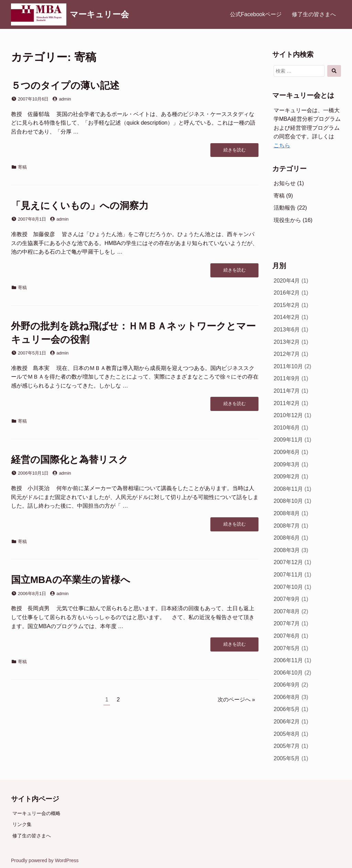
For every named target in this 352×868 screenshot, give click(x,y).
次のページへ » (236, 700)
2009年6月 (287, 452)
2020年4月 (287, 281)
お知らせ (285, 183)
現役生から (287, 220)
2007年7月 (287, 623)
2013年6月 (287, 330)
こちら (282, 145)
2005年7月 (287, 746)
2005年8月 (287, 734)
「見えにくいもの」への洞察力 (80, 206)
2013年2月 (287, 342)
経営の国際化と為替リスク (70, 460)
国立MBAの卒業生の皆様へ (71, 580)
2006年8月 (287, 697)
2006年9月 (287, 685)
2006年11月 (288, 660)
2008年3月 (287, 550)
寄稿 (22, 167)
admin (65, 99)
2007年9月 (287, 599)
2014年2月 (287, 317)
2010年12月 (288, 415)
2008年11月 (288, 489)
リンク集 (22, 824)
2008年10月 (288, 501)
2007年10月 (288, 587)
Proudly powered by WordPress (45, 860)
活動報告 (285, 208)
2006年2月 (287, 722)
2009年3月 (287, 464)
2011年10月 (288, 366)
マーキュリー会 (99, 14)
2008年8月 (287, 513)
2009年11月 (288, 440)
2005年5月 (287, 758)
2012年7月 (287, 354)
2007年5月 (287, 648)
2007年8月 (287, 611)
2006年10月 (288, 673)
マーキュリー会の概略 (36, 813)
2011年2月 (287, 403)
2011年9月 (287, 378)
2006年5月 (287, 709)
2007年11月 (288, 575)
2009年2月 (287, 477)
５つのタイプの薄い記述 (65, 86)
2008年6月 (287, 538)
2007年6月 (287, 636)
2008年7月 (287, 526)
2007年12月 (288, 562)
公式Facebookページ (256, 14)
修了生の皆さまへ (314, 14)
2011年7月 (287, 391)
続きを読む (234, 152)
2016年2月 (287, 293)
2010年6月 (287, 428)
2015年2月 (287, 305)
